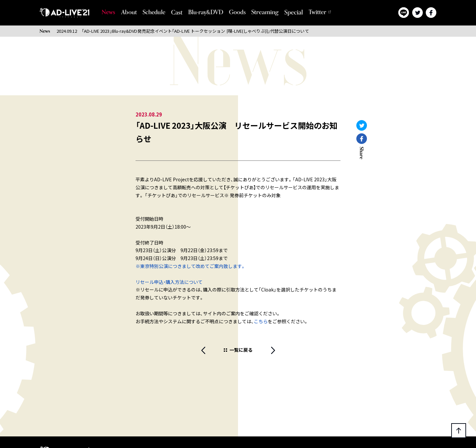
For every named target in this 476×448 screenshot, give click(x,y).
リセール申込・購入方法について (169, 282)
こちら (261, 321)
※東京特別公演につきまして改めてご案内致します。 (191, 266)
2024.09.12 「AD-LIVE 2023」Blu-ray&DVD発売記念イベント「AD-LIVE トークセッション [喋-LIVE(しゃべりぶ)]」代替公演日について (183, 31)
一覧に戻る (241, 350)
